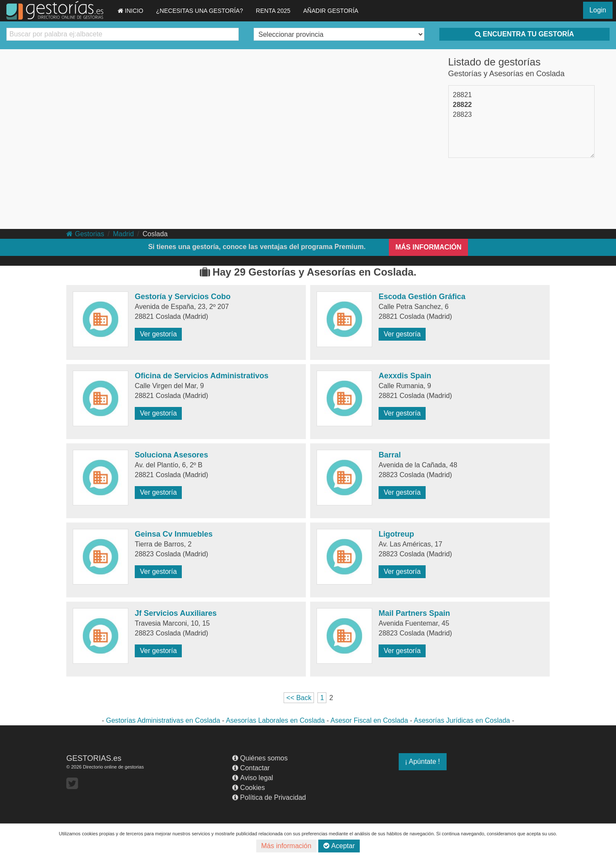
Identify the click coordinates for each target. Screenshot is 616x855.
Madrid (123, 234)
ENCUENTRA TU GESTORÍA (524, 34)
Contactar (251, 768)
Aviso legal (253, 778)
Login (598, 10)
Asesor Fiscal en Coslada (369, 720)
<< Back (299, 698)
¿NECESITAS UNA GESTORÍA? (200, 11)
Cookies (249, 788)
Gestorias (85, 234)
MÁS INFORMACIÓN (428, 247)
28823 (463, 114)
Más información (286, 846)
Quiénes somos (260, 758)
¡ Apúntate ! (423, 761)
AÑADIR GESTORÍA (331, 11)
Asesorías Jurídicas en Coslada (462, 720)
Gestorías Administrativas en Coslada (163, 720)
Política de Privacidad (269, 797)
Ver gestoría (158, 334)
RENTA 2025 (273, 11)
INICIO (130, 11)
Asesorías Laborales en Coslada (275, 720)
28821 (463, 95)
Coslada (155, 234)
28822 (463, 105)
